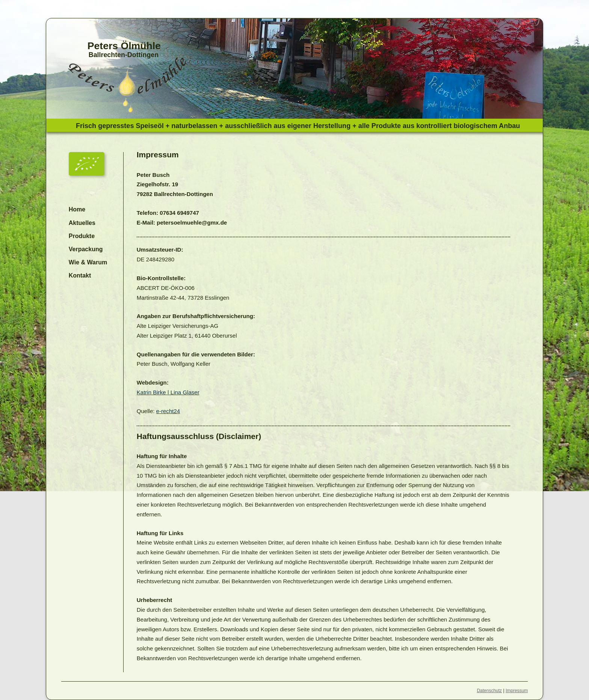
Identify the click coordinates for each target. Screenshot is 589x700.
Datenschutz (489, 691)
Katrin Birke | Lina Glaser (168, 392)
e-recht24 (168, 411)
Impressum (517, 691)
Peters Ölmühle (124, 46)
